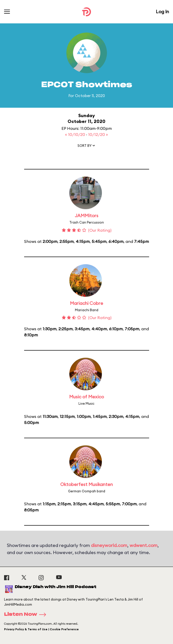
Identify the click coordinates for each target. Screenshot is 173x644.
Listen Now (27, 615)
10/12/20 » (98, 134)
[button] (87, 147)
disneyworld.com (109, 545)
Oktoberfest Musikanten (86, 484)
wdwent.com (144, 545)
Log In (162, 12)
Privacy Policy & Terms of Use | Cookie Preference (41, 629)
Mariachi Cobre (86, 303)
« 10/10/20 (76, 134)
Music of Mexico (86, 397)
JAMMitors (86, 216)
